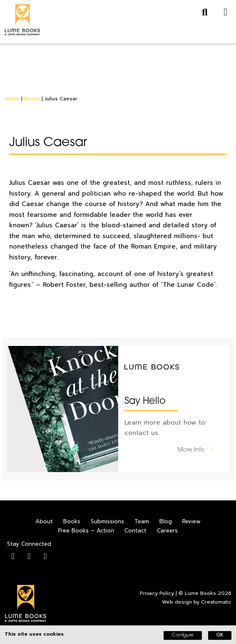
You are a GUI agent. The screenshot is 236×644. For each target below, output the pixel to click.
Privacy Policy (157, 593)
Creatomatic (216, 602)
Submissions (107, 521)
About (44, 521)
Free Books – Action (86, 531)
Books (32, 99)
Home (12, 99)
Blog (166, 521)
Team (142, 521)
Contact (135, 531)
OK (220, 635)
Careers (167, 531)
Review (191, 521)
